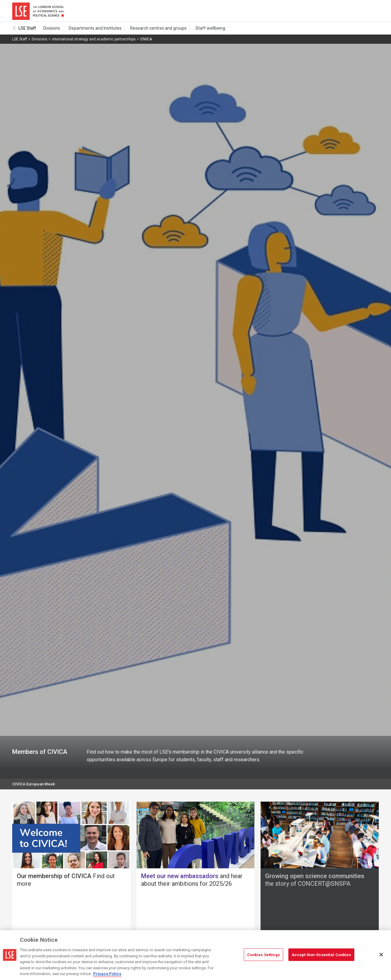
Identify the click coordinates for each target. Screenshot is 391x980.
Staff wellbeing (201, 31)
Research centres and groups (152, 31)
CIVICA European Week (35, 788)
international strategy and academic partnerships (94, 42)
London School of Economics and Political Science (38, 12)
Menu (370, 12)
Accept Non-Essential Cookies (322, 954)
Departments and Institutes (91, 31)
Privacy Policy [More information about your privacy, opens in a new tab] (107, 974)
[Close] (381, 955)
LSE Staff (27, 31)
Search (337, 12)
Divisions (51, 31)
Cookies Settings (263, 954)
